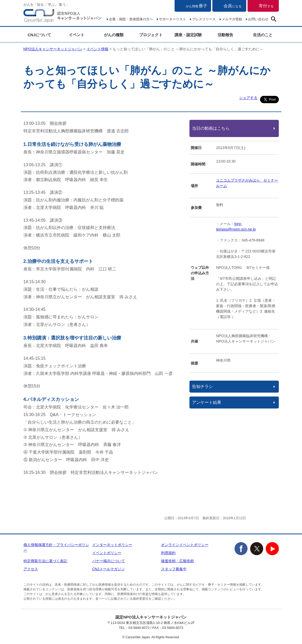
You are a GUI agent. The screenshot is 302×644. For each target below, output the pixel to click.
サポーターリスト (172, 19)
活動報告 (225, 35)
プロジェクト (151, 35)
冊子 (196, 6)
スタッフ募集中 (174, 569)
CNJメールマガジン (109, 569)
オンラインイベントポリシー (185, 545)
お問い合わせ (258, 19)
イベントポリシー (107, 553)
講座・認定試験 (188, 35)
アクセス (31, 569)
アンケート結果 (207, 402)
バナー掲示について (109, 561)
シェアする (248, 98)
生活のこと (263, 35)
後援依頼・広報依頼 (177, 561)
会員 (233, 6)
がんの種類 (114, 35)
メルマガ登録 (232, 19)
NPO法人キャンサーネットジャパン (63, 17)
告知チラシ (202, 386)
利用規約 (168, 553)
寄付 (266, 6)
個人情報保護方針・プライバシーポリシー (56, 547)
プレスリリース (204, 19)
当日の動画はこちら (211, 128)
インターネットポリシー (112, 545)
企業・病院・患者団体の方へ (131, 19)
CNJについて (39, 35)
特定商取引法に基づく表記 (45, 561)
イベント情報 (97, 49)
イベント (77, 35)
